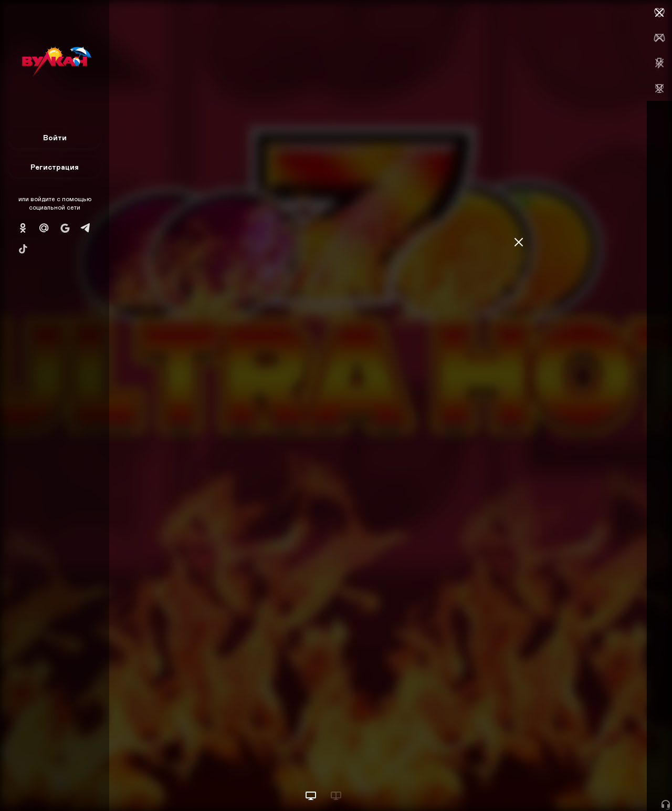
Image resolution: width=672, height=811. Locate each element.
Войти (55, 137)
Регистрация (55, 167)
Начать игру (592, 783)
